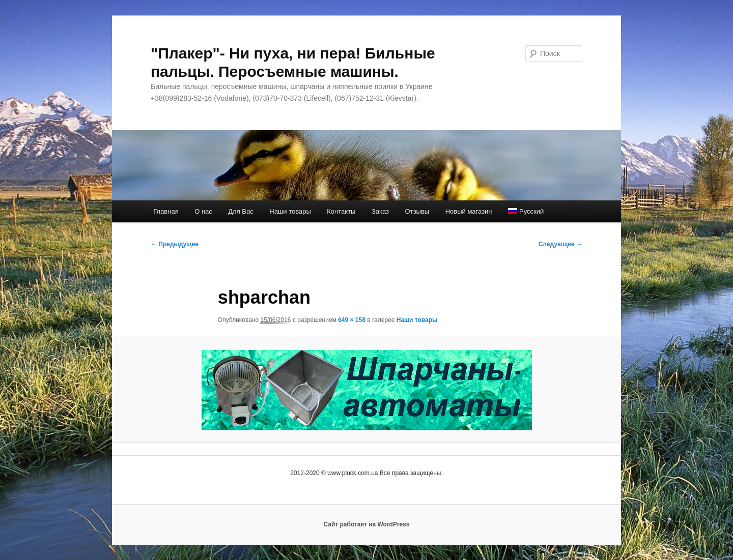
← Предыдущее (175, 244)
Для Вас (241, 211)
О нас (203, 211)
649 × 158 (352, 320)
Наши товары (290, 211)
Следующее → (560, 244)
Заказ (380, 211)
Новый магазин (469, 211)
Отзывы (417, 211)
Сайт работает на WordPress (366, 524)
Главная (166, 211)
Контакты (341, 211)
